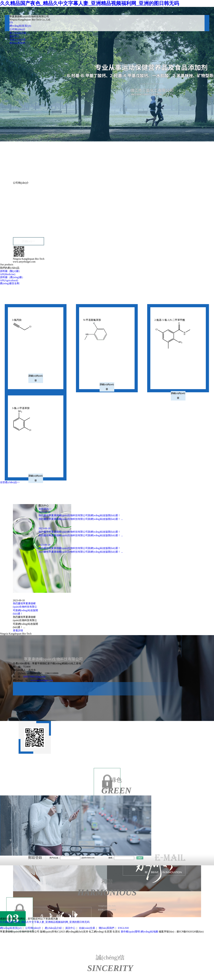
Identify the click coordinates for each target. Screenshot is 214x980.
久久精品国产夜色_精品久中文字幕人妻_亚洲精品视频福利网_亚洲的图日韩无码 (90, 3)
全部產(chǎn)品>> (10, 482)
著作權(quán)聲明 (130, 932)
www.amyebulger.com (42, 680)
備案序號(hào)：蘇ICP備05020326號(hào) (181, 932)
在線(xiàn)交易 (17, 40)
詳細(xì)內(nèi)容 (36, 378)
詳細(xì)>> (28, 241)
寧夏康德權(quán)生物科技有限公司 (38, 196)
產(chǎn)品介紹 (18, 33)
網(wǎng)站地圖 (149, 932)
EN (11, 22)
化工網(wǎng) (96, 932)
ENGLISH (123, 928)
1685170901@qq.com (34, 677)
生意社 (116, 932)
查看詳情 (18, 630)
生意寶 (108, 932)
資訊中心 (14, 36)
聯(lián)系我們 (17, 43)
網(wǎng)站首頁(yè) (20, 26)
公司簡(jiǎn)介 (17, 29)
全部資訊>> (45, 509)
